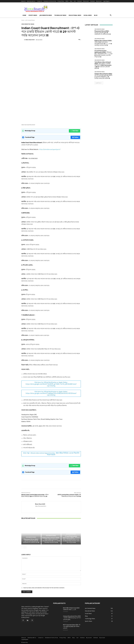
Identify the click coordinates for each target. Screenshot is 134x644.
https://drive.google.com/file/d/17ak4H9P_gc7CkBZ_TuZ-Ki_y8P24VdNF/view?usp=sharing (51, 385)
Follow (75, 137)
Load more (99, 83)
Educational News (75, 15)
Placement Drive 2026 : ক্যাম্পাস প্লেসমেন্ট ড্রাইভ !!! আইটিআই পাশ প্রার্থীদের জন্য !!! (31, 541)
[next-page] (25, 547)
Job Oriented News (46, 15)
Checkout (80, 1)
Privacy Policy (61, 1)
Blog (96, 15)
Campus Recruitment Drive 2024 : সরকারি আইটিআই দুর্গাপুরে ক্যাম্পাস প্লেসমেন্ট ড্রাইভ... (72, 618)
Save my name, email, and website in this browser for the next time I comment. (44, 588)
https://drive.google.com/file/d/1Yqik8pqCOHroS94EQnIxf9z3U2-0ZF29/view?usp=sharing (51, 394)
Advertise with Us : (31, 1)
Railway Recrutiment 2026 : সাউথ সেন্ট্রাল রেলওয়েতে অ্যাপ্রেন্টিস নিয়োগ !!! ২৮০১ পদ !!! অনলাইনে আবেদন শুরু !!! (51, 540)
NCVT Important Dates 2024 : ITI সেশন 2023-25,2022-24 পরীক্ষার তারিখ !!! (72, 626)
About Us (23, 1)
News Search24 (30, 40)
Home (24, 15)
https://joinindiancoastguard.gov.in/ (50, 149)
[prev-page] (22, 547)
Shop (71, 1)
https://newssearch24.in (41, 506)
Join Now (74, 131)
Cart (75, 1)
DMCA (67, 1)
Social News (88, 15)
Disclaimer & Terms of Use (50, 1)
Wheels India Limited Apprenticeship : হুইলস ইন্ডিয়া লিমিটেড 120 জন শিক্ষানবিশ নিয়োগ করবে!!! (55, 454)
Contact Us (40, 1)
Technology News (60, 15)
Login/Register (106, 1)
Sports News (33, 15)
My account (86, 1)
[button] (111, 15)
